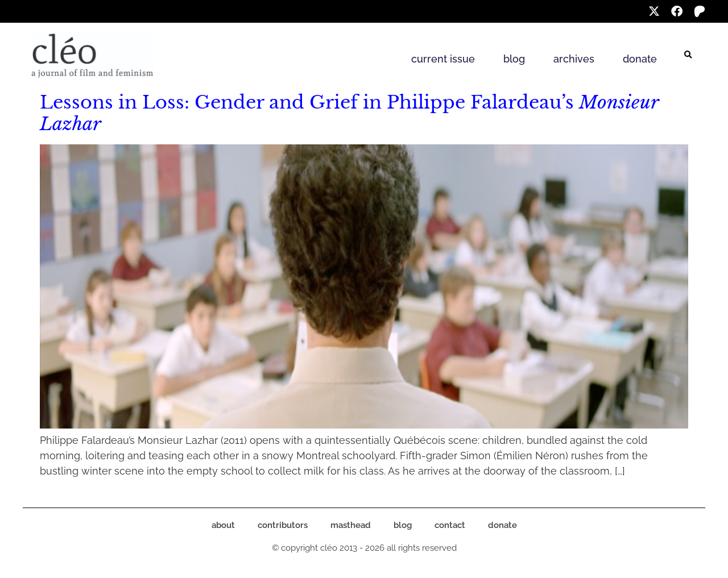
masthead (351, 525)
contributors (283, 525)
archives (574, 59)
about (223, 525)
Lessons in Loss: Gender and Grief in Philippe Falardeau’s (349, 113)
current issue (443, 59)
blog (514, 59)
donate (640, 59)
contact (450, 525)
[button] (688, 55)
